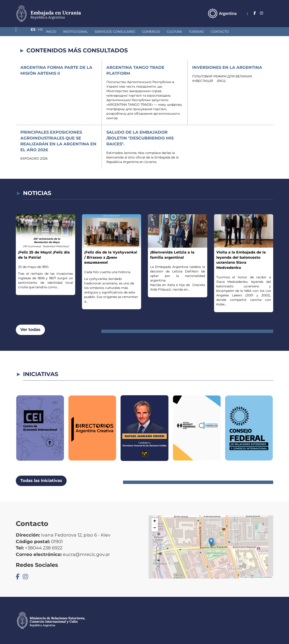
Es (262, 13)
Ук (271, 13)
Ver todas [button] (30, 330)
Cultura (151, 32)
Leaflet (244, 577)
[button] (211, 542)
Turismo (173, 32)
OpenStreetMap (257, 577)
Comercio (128, 32)
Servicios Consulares (91, 32)
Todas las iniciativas (41, 481)
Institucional (52, 32)
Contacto (196, 32)
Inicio (28, 32)
